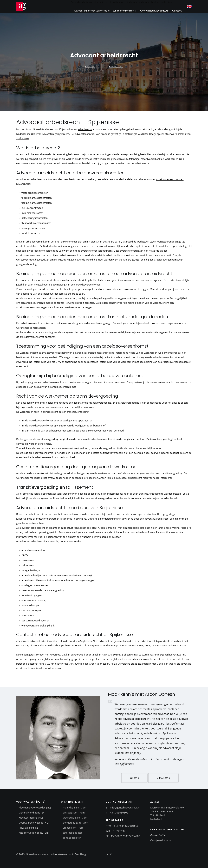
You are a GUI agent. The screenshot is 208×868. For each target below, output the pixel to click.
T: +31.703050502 (117, 813)
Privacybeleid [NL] (29, 828)
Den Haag (80, 854)
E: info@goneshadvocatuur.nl (123, 807)
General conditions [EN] (32, 813)
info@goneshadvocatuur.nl (170, 655)
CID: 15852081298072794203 (123, 836)
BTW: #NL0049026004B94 (122, 826)
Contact (177, 11)
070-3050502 (115, 655)
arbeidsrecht (85, 129)
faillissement (45, 494)
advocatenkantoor (85, 134)
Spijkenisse (22, 138)
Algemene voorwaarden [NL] (35, 807)
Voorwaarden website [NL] (33, 823)
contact (40, 655)
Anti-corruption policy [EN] (33, 833)
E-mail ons (116, 66)
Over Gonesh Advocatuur (154, 11)
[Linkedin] (111, 854)
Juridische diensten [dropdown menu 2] (123, 11)
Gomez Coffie (158, 835)
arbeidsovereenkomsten (170, 179)
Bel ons (90, 66)
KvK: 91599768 (115, 831)
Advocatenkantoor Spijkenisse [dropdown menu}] (91, 11)
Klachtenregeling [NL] (30, 818)
